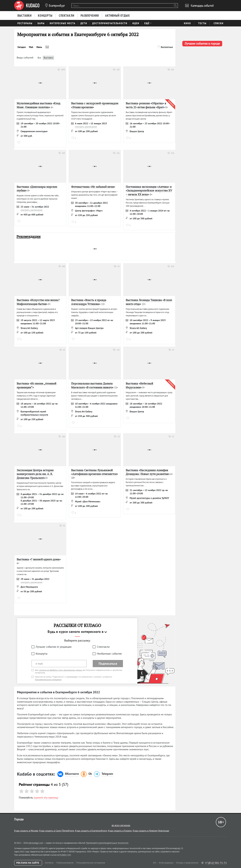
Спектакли (103, 647)
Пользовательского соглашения (48, 679)
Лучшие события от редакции (54, 647)
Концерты (42, 654)
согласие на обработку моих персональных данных (61, 670)
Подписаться (108, 664)
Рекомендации (29, 237)
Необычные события (109, 654)
